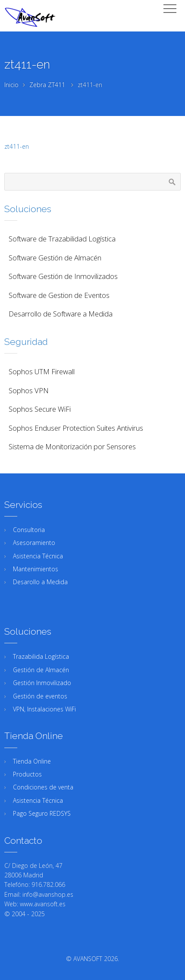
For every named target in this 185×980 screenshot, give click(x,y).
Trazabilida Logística (41, 656)
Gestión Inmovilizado (42, 683)
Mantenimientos (36, 569)
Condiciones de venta (43, 787)
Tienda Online (32, 761)
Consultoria (29, 530)
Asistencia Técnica (38, 556)
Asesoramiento (34, 543)
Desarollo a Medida (40, 582)
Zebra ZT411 (47, 85)
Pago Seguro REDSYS (42, 813)
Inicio (11, 85)
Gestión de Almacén (41, 670)
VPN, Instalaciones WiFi (44, 709)
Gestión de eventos (40, 696)
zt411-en (17, 146)
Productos (27, 774)
